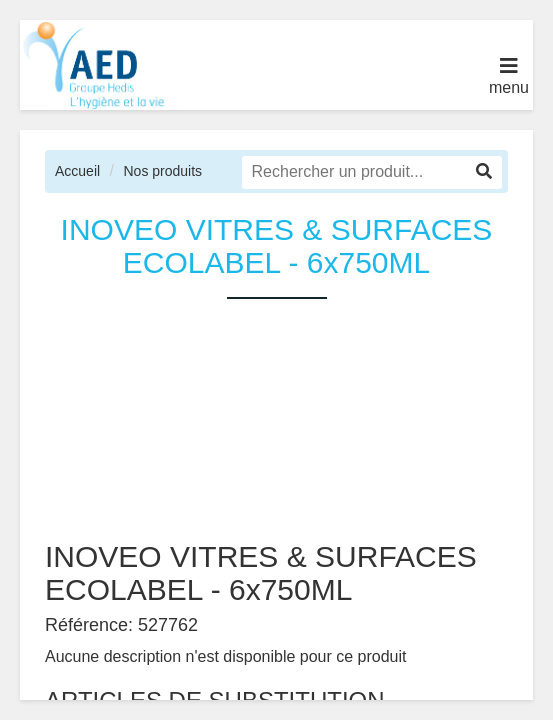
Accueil (77, 171)
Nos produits (162, 171)
